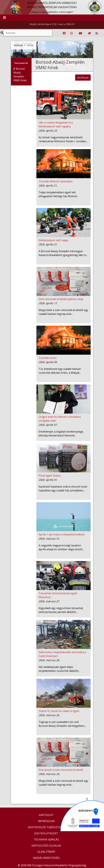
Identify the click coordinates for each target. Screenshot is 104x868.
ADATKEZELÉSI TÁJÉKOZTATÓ (46, 827)
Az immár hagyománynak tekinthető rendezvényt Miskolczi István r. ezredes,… (63, 139)
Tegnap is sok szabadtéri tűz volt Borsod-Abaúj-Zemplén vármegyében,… (63, 724)
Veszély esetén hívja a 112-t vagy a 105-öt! (52, 24)
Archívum (83, 78)
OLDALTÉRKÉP (46, 852)
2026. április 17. (48, 303)
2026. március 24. (49, 774)
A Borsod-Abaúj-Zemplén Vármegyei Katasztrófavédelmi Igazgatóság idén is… (63, 253)
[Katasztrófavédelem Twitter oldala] (90, 33)
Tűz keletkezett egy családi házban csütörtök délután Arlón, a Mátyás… (60, 371)
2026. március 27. (49, 601)
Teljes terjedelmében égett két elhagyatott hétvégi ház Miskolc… (59, 194)
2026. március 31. (49, 539)
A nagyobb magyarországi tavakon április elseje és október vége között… (61, 547)
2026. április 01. (48, 480)
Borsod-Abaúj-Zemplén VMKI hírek (60, 65)
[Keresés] (28, 33)
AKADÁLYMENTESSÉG (46, 858)
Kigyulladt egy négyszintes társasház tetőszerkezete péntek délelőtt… (61, 610)
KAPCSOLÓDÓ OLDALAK (46, 846)
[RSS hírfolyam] (97, 33)
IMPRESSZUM (46, 821)
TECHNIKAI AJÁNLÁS (46, 839)
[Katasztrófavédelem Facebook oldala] (64, 33)
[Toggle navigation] (5, 18)
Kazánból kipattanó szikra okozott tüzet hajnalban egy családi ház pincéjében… (63, 488)
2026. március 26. (49, 660)
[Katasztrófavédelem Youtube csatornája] (80, 33)
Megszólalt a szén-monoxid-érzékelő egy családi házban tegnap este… (63, 312)
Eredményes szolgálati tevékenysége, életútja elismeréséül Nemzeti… (61, 434)
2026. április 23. (48, 131)
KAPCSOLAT (46, 815)
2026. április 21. (48, 186)
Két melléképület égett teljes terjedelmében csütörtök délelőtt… (59, 669)
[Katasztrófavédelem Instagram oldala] (71, 33)
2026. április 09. (48, 362)
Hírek (30, 45)
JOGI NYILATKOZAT (46, 833)
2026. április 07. (48, 425)
